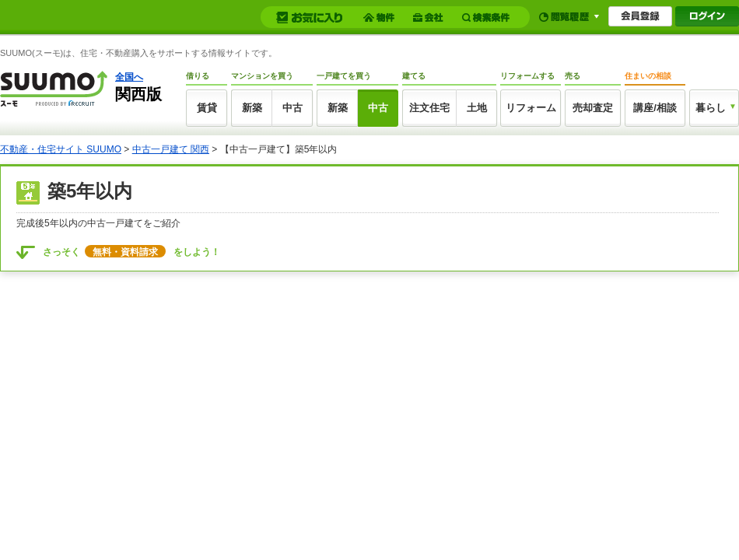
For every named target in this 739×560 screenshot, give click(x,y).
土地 (477, 108)
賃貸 (207, 108)
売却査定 (593, 108)
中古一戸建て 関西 (171, 149)
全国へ (129, 77)
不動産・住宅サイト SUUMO (61, 149)
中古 (292, 108)
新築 (252, 108)
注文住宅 (429, 108)
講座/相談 (655, 108)
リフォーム (531, 108)
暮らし (711, 108)
